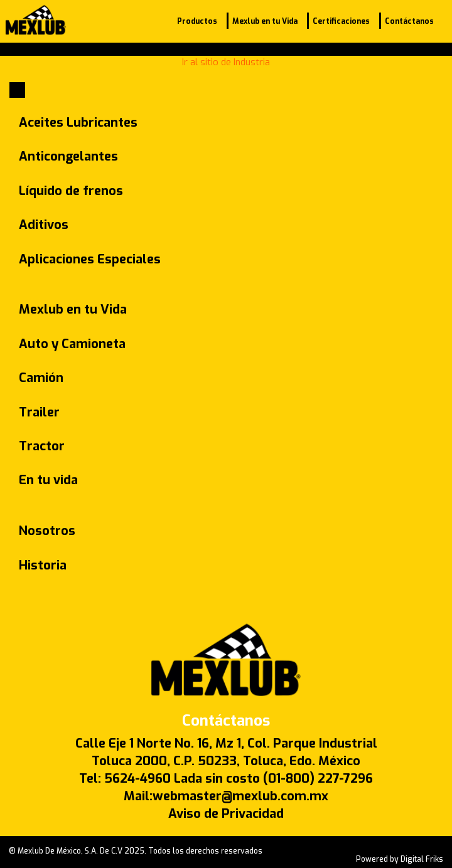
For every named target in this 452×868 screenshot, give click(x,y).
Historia (43, 565)
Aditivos (44, 225)
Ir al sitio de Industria (226, 62)
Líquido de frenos (71, 191)
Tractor (42, 446)
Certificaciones (341, 21)
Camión (41, 378)
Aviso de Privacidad (226, 814)
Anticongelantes (68, 156)
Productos (197, 21)
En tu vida (48, 480)
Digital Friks (422, 859)
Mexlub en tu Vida (265, 21)
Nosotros (47, 531)
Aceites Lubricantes (78, 123)
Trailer (39, 412)
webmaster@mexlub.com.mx (240, 796)
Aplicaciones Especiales (90, 259)
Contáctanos (409, 21)
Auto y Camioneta (72, 344)
